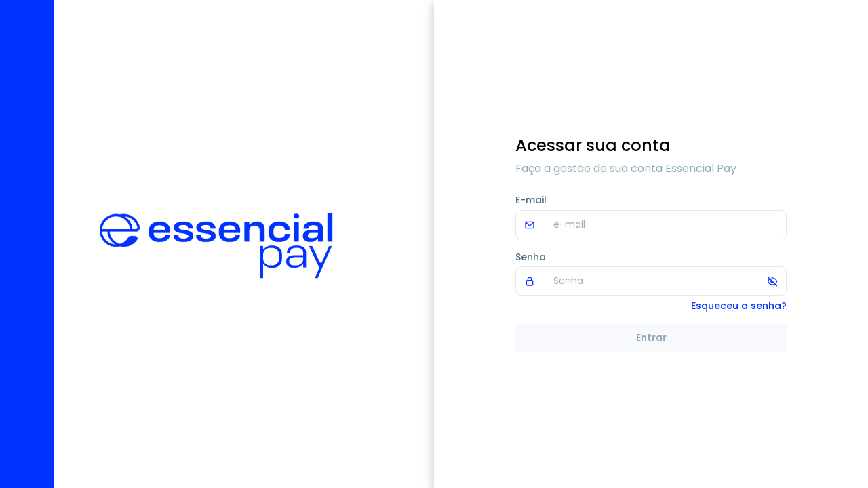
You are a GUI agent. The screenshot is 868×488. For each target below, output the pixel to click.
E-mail (531, 200)
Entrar (651, 338)
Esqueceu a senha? (739, 306)
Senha (531, 257)
